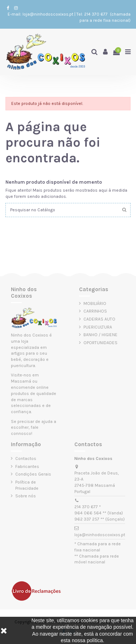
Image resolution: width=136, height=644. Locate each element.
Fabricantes (27, 466)
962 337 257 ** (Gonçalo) (100, 519)
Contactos (26, 458)
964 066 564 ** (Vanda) (99, 513)
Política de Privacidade (27, 485)
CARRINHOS (95, 311)
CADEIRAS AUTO (99, 319)
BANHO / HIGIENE (100, 335)
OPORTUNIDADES (100, 343)
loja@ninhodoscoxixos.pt (48, 14)
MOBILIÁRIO (95, 303)
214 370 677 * (88, 507)
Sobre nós (26, 496)
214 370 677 (96, 14)
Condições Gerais (33, 474)
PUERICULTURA (98, 327)
